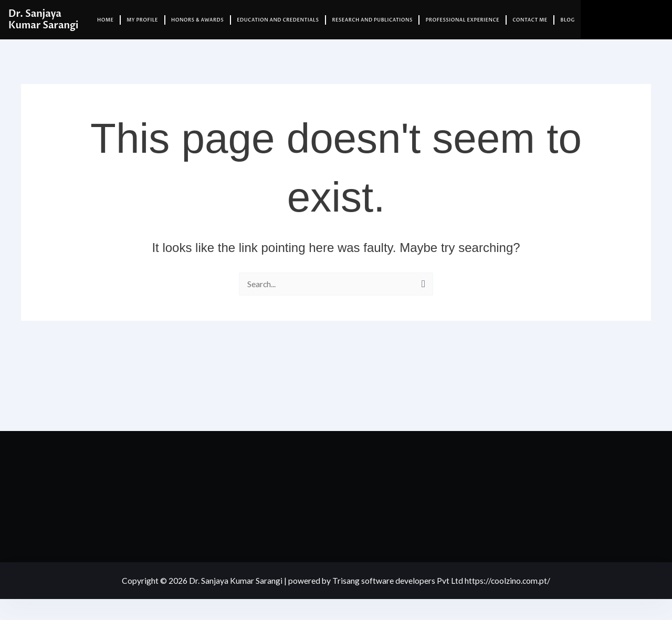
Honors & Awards (197, 20)
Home (105, 20)
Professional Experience (463, 20)
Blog (568, 20)
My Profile (142, 20)
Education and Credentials (278, 20)
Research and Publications (372, 20)
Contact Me (530, 20)
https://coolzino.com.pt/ (508, 580)
